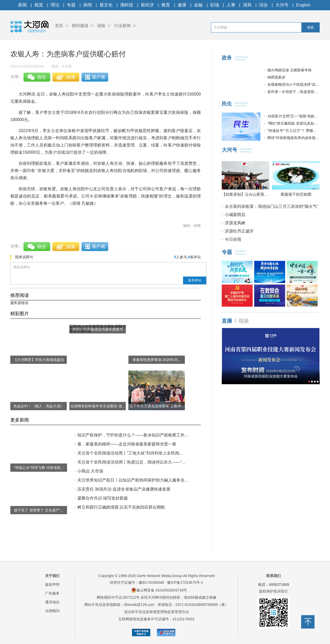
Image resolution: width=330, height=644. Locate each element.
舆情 (88, 5)
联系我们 (274, 576)
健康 (182, 5)
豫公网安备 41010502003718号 (159, 590)
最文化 (106, 5)
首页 (59, 26)
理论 (55, 5)
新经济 (147, 5)
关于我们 (52, 576)
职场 (215, 5)
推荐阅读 (20, 295)
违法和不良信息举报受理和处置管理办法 (156, 612)
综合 (263, 5)
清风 (247, 5)
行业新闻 (122, 26)
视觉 (39, 5)
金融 (198, 5)
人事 (231, 5)
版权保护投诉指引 (274, 591)
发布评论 (195, 280)
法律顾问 (52, 611)
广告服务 (52, 593)
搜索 (310, 27)
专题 (71, 5)
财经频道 (80, 26)
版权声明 (52, 585)
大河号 (282, 5)
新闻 (22, 5)
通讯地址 (52, 602)
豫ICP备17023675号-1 (185, 582)
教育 (166, 5)
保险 (101, 26)
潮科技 (127, 5)
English (303, 5)
